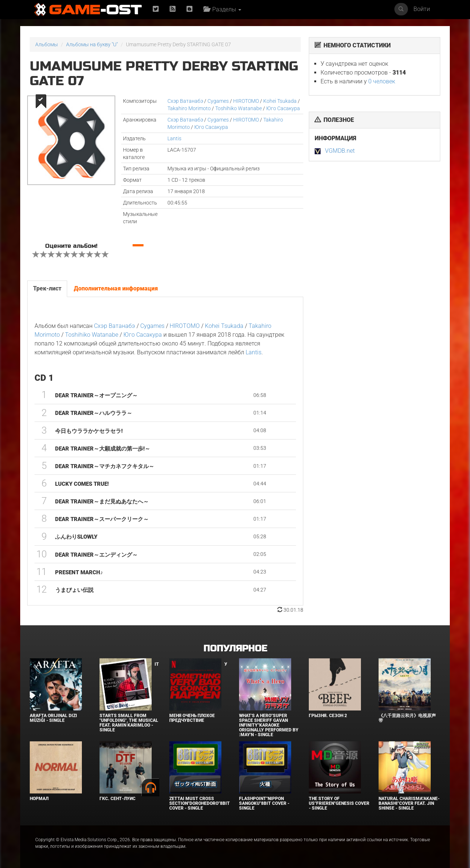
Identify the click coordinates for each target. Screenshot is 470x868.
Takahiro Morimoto (189, 108)
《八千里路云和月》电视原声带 (407, 718)
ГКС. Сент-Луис (117, 799)
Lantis (174, 138)
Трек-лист (47, 288)
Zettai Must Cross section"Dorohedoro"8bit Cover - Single (200, 803)
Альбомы (47, 44)
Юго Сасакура (283, 108)
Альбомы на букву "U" (92, 44)
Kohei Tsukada (280, 101)
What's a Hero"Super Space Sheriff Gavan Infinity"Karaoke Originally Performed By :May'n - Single (269, 725)
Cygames (218, 101)
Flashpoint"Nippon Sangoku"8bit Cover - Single (264, 803)
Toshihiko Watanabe (238, 108)
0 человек (382, 81)
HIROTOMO (246, 101)
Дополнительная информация (116, 288)
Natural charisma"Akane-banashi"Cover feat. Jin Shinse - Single (409, 803)
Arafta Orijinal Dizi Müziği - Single (53, 718)
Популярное (235, 649)
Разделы (222, 9)
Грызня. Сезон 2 (328, 716)
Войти (422, 9)
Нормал (39, 799)
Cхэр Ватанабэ (185, 101)
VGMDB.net (340, 151)
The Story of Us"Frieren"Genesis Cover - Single (339, 803)
